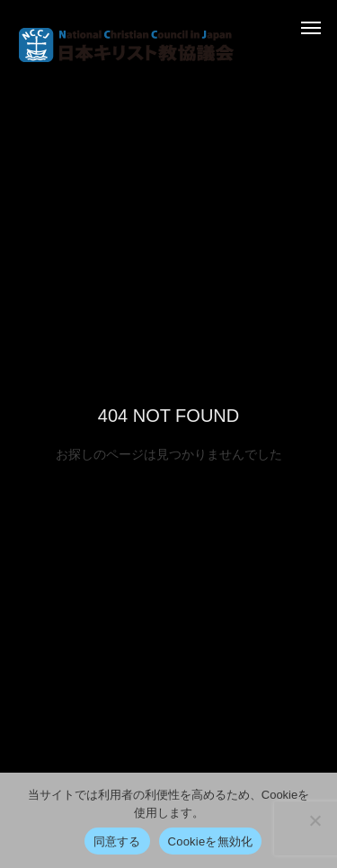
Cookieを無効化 (211, 841)
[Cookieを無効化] (315, 820)
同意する (117, 841)
